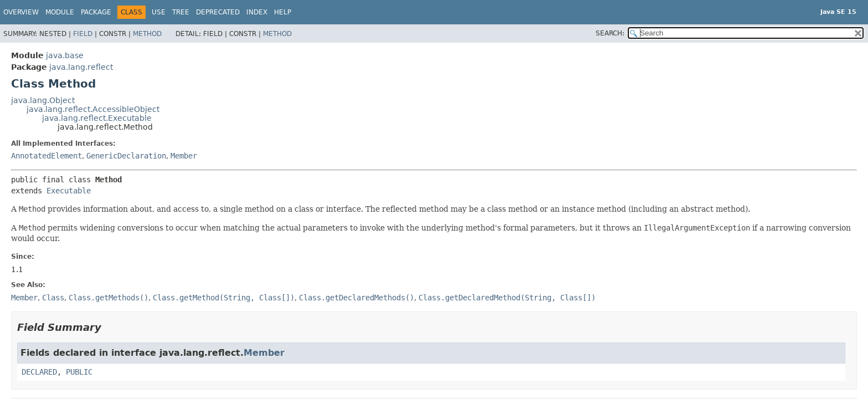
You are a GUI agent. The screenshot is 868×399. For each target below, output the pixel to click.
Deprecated (218, 12)
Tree (181, 12)
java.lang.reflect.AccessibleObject (93, 109)
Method (147, 34)
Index (257, 12)
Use (159, 12)
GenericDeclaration (126, 156)
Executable (69, 191)
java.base (65, 55)
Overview (21, 12)
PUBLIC (79, 372)
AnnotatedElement (46, 156)
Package (96, 12)
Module (60, 12)
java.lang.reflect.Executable (97, 118)
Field (83, 34)
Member (184, 156)
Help (283, 12)
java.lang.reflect (81, 67)
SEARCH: (610, 33)
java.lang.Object (43, 100)
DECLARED (39, 372)
